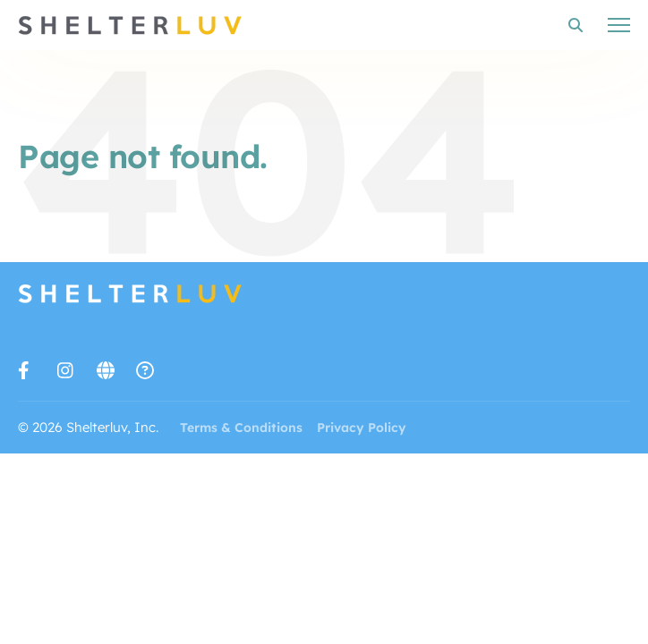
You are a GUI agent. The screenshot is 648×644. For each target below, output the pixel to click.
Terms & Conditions (241, 428)
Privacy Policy (362, 428)
